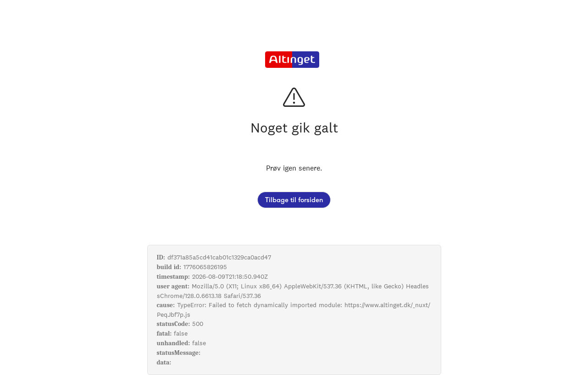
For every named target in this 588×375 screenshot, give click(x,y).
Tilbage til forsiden (294, 200)
